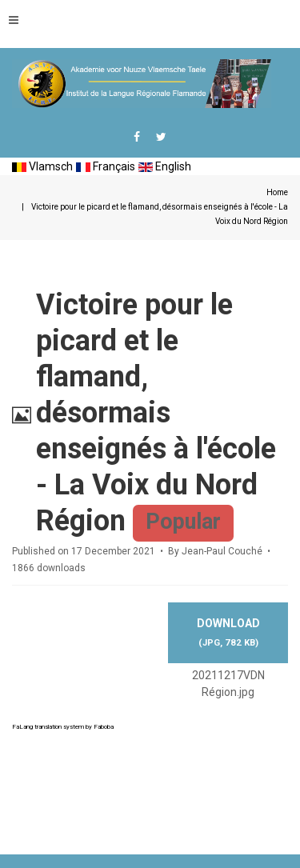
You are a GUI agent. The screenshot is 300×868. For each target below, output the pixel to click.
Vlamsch (42, 166)
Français (106, 166)
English (165, 166)
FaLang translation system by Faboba (63, 727)
